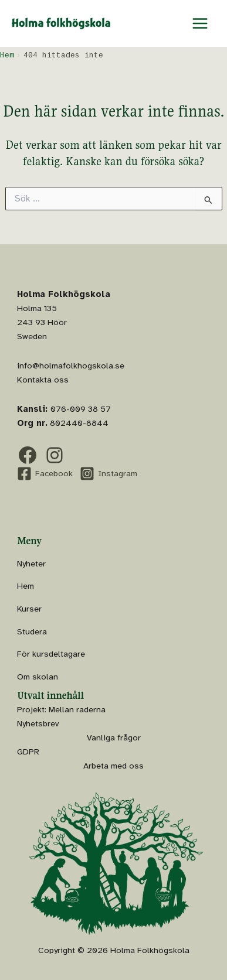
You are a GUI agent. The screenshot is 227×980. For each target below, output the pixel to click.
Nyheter (31, 564)
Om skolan (38, 677)
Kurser (29, 609)
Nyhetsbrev (38, 723)
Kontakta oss (43, 380)
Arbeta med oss (113, 766)
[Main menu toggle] (200, 23)
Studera (32, 631)
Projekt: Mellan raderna (61, 709)
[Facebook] (45, 474)
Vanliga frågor (114, 737)
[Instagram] (109, 474)
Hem (26, 586)
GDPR (28, 752)
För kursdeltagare (51, 654)
